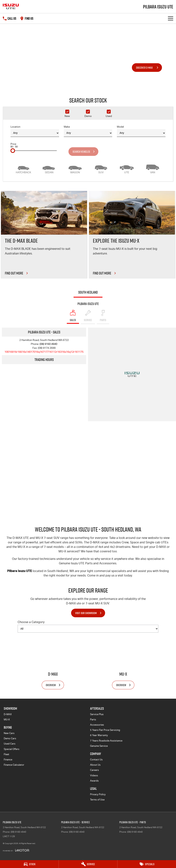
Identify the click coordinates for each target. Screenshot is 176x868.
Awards (94, 781)
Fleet (6, 754)
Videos (94, 775)
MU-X (7, 720)
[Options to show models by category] (88, 629)
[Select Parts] (103, 317)
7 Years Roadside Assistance (106, 741)
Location (35, 131)
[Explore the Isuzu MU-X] (132, 235)
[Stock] (29, 864)
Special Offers (12, 749)
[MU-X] (123, 662)
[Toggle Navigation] (171, 18)
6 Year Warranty (99, 735)
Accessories (97, 725)
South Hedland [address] (88, 292)
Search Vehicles (81, 152)
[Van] (153, 169)
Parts (93, 720)
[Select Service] (88, 317)
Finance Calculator (14, 765)
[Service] (88, 864)
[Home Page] (11, 7)
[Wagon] (75, 169)
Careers (94, 770)
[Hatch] (23, 169)
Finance (8, 760)
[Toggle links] (16, 850)
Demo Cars (10, 738)
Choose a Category (88, 626)
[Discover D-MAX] (147, 68)
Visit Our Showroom (86, 613)
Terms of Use (97, 800)
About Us (95, 765)
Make (88, 131)
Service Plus (97, 714)
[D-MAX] (53, 662)
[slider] (13, 151)
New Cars (9, 733)
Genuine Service (99, 746)
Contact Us (96, 760)
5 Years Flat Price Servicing (105, 730)
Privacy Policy (98, 794)
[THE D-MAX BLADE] (44, 235)
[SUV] (101, 169)
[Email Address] (44, 352)
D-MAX (8, 714)
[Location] (73, 317)
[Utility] (127, 169)
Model (141, 131)
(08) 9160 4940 (48, 344)
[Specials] (147, 864)
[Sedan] (49, 169)
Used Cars (10, 744)
